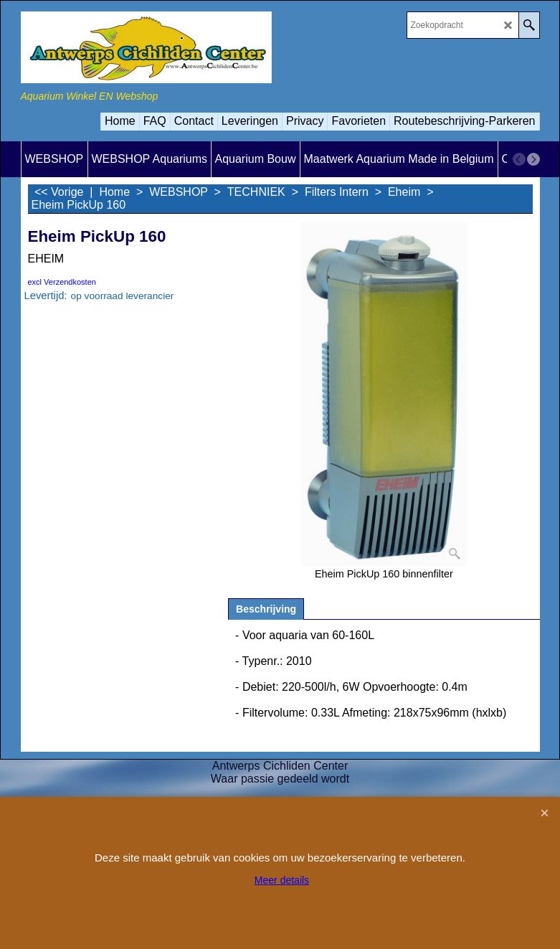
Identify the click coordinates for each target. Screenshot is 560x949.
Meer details (282, 880)
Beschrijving (266, 609)
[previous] (519, 159)
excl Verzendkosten (62, 282)
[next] (533, 159)
